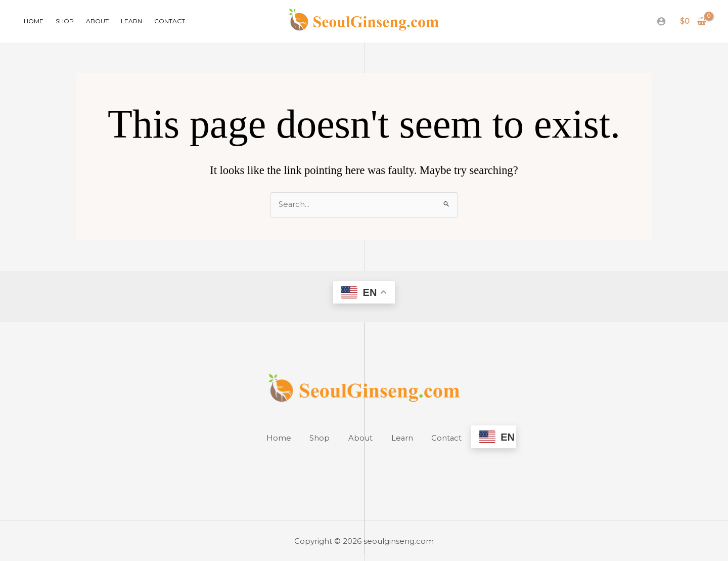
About (97, 21)
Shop (65, 21)
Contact (170, 21)
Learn (131, 21)
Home (34, 21)
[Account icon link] (661, 21)
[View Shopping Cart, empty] (693, 21)
